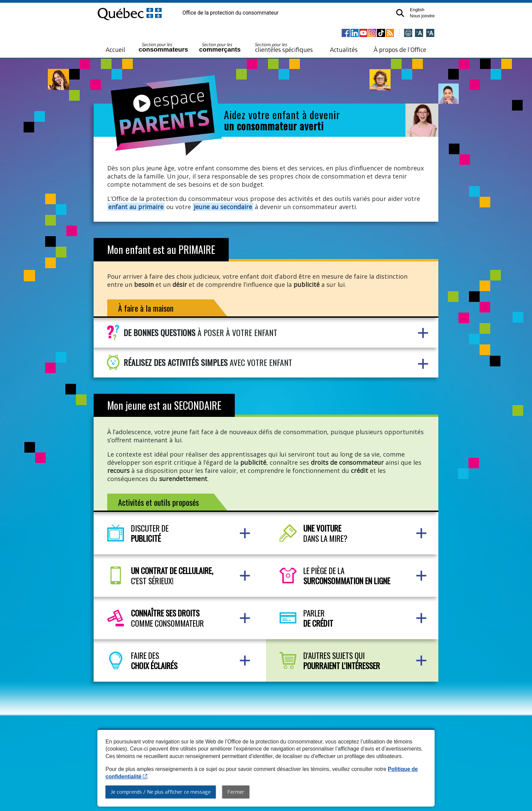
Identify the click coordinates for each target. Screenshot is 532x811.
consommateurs (164, 47)
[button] (400, 13)
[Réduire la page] (419, 34)
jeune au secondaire (223, 207)
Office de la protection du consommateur (231, 13)
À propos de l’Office (400, 49)
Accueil (115, 49)
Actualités (344, 49)
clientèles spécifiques (284, 48)
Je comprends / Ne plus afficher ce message (161, 792)
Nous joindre (422, 16)
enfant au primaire (136, 207)
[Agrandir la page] (430, 34)
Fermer (236, 792)
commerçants (220, 47)
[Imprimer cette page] (408, 34)
